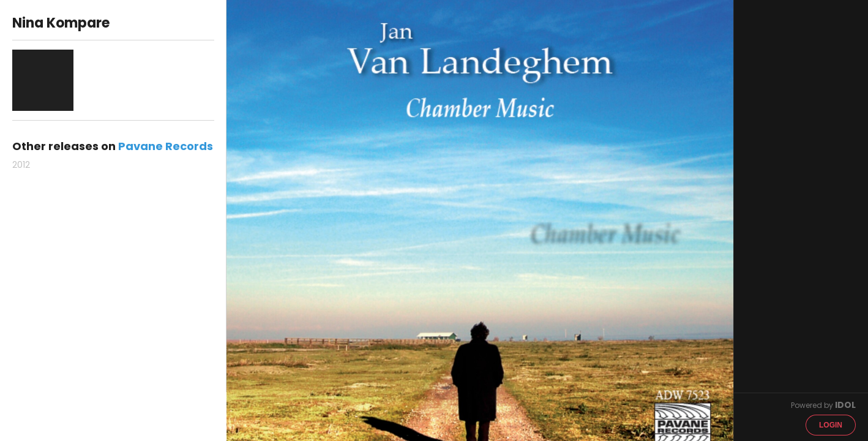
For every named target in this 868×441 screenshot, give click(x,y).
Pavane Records (166, 146)
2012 (21, 165)
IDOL (845, 405)
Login (831, 425)
